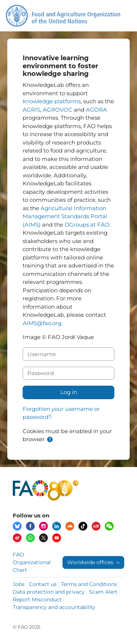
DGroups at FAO (87, 225)
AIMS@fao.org (42, 323)
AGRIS (31, 110)
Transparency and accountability (54, 607)
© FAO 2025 (26, 627)
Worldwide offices (91, 562)
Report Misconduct (37, 599)
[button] (50, 440)
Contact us (43, 584)
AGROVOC (58, 110)
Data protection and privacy (49, 592)
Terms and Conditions (89, 584)
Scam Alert (103, 592)
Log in (69, 392)
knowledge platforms (52, 101)
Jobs (19, 584)
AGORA (96, 110)
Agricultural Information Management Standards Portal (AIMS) (65, 216)
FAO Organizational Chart (32, 562)
